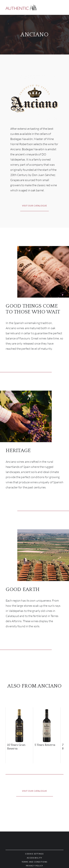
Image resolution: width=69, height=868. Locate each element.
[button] (21, 7)
